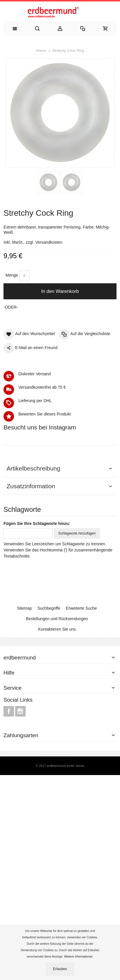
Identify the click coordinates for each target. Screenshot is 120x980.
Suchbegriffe (49, 711)
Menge (12, 275)
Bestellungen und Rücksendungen (57, 721)
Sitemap (24, 711)
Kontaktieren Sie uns (57, 732)
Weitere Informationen (79, 957)
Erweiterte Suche (81, 711)
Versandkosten (49, 242)
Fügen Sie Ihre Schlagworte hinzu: (37, 626)
